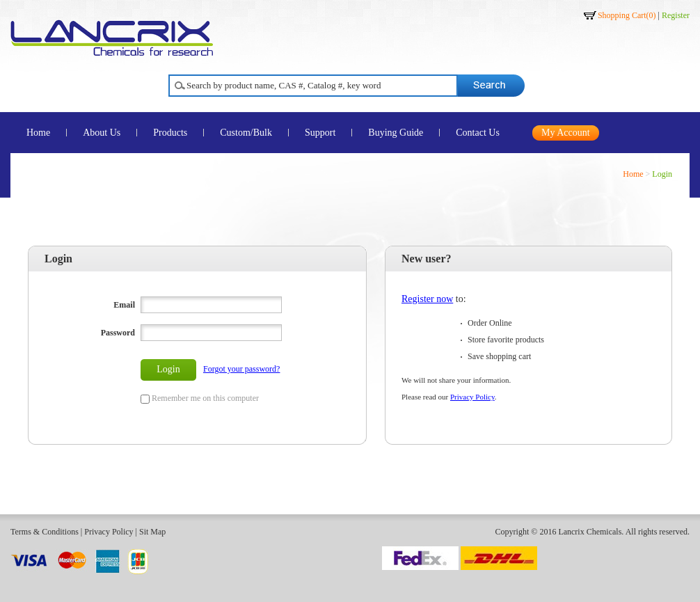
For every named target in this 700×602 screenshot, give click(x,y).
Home (38, 133)
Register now (427, 299)
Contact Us (478, 133)
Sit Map (152, 532)
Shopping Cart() (627, 15)
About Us (102, 133)
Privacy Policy (472, 397)
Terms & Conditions (45, 532)
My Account (566, 133)
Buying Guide (396, 133)
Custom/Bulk (246, 133)
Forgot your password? (241, 369)
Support (320, 133)
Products (170, 133)
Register (676, 15)
